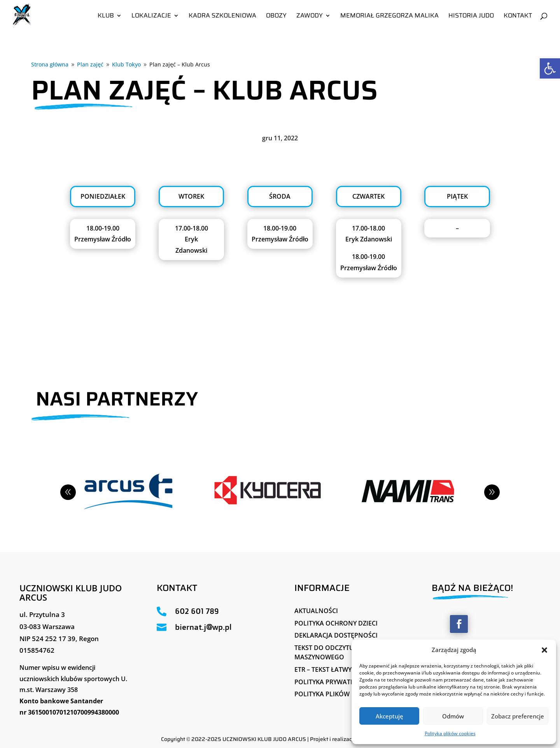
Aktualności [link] (316, 611)
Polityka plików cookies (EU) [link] (343, 694)
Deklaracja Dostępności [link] (336, 635)
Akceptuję (389, 716)
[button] (544, 650)
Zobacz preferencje (518, 716)
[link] (550, 68)
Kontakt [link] (518, 17)
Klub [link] (106, 17)
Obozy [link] (276, 17)
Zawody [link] (310, 17)
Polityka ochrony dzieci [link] (336, 623)
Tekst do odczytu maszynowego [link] (324, 652)
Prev (68, 492)
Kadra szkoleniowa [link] (222, 17)
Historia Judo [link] (471, 17)
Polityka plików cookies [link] (450, 733)
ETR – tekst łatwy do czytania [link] (344, 669)
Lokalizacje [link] (151, 17)
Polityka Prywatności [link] (332, 682)
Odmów (453, 716)
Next (492, 492)
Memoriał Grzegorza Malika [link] (389, 17)
